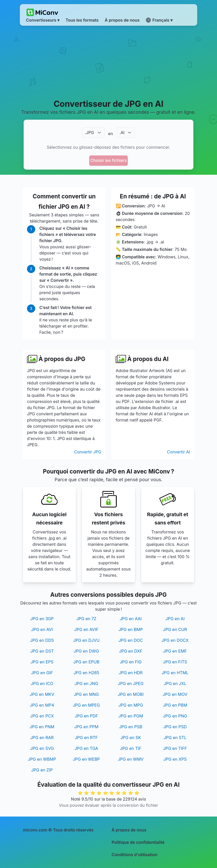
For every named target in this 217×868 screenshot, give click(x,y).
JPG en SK (131, 738)
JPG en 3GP (42, 619)
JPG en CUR (175, 629)
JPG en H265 (86, 673)
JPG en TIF (131, 748)
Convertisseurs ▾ (43, 20)
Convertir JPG (88, 452)
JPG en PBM (175, 705)
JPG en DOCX (175, 640)
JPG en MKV (42, 694)
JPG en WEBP (86, 759)
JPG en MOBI (131, 694)
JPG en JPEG (131, 683)
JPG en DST (42, 651)
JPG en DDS (42, 640)
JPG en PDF (86, 716)
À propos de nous (129, 830)
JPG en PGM (131, 716)
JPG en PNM (42, 727)
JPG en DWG (86, 651)
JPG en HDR (131, 673)
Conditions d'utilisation (134, 855)
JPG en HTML (175, 673)
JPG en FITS (175, 662)
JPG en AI (175, 619)
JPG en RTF (86, 738)
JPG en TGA (86, 748)
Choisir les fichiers (109, 160)
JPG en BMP (131, 629)
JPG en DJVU (86, 640)
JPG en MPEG (86, 705)
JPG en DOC (131, 640)
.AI (122, 133)
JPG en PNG (175, 716)
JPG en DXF (131, 651)
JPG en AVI (42, 629)
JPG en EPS (42, 662)
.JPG (89, 133)
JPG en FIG (131, 662)
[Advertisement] (109, 62)
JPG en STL (175, 738)
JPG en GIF (42, 673)
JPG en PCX (42, 716)
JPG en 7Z (86, 619)
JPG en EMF (175, 651)
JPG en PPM (86, 727)
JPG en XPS (175, 759)
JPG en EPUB (86, 662)
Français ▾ (159, 20)
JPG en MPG (131, 705)
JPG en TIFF (175, 748)
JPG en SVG (42, 748)
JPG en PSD (175, 727)
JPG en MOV (175, 694)
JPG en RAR (42, 738)
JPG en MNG (86, 694)
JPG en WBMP (42, 759)
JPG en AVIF (86, 629)
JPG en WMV (131, 759)
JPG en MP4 (42, 705)
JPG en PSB (131, 727)
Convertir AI (178, 452)
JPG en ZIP (42, 770)
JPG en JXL (175, 683)
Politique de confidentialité (138, 842)
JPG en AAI (131, 619)
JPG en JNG (86, 683)
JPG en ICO (42, 683)
